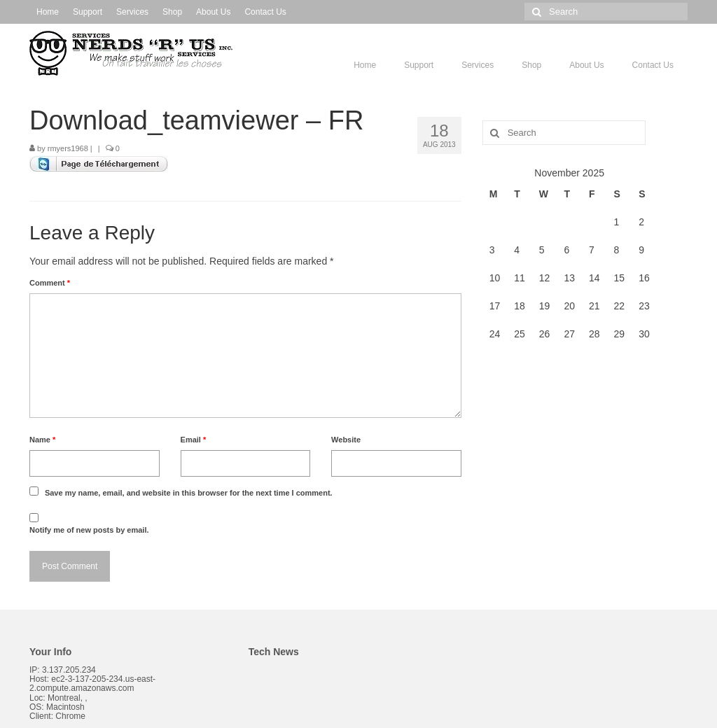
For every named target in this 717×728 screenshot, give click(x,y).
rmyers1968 (68, 148)
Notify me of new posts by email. (89, 530)
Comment (50, 283)
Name (42, 440)
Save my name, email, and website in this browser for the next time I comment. (189, 493)
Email (194, 440)
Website (346, 440)
